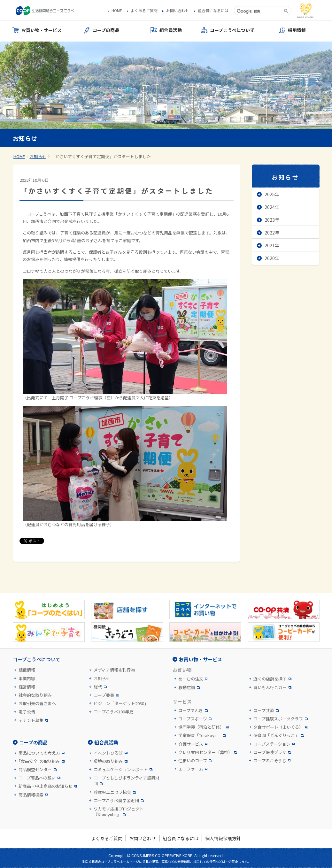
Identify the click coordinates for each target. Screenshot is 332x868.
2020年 (272, 258)
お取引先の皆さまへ (37, 703)
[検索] (258, 11)
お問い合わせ (178, 11)
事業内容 (27, 679)
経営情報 (27, 687)
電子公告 (27, 712)
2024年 (272, 207)
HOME (117, 11)
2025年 (272, 194)
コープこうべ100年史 (113, 712)
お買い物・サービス (201, 659)
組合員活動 (106, 742)
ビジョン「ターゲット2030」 (121, 703)
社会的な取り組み (35, 695)
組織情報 (27, 670)
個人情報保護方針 (223, 838)
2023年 (272, 220)
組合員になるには (213, 11)
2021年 (272, 245)
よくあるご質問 (144, 11)
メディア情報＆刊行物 (114, 670)
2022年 (272, 233)
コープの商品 (33, 742)
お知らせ (38, 156)
